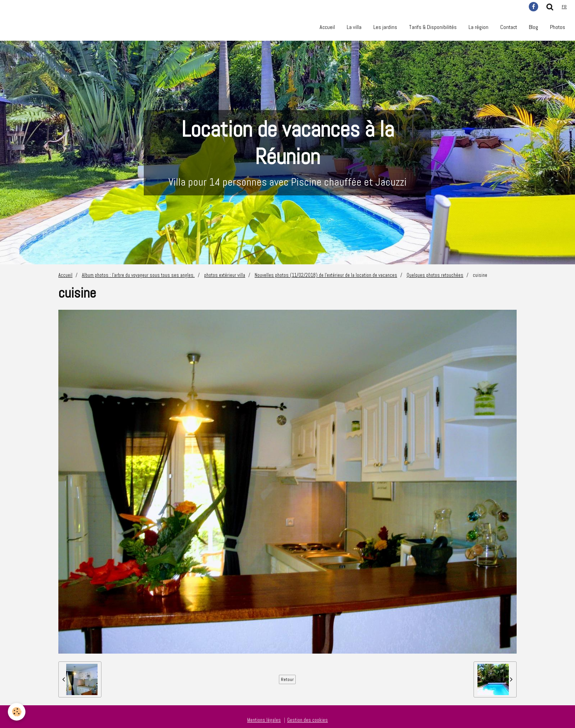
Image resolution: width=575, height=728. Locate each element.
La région (478, 27)
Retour (287, 679)
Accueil (327, 27)
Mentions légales (264, 720)
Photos (558, 27)
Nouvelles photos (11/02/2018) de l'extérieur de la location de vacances (326, 275)
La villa (354, 27)
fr (564, 7)
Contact (509, 27)
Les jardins (385, 27)
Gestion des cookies (307, 720)
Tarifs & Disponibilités (433, 27)
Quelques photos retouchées (435, 275)
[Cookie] (17, 712)
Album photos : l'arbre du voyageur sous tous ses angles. (138, 275)
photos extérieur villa (225, 275)
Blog (533, 27)
